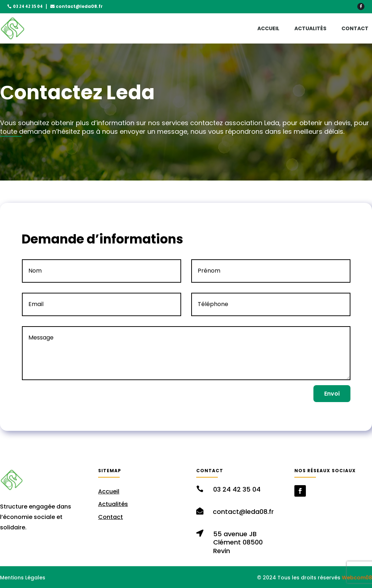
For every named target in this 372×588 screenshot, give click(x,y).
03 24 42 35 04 (28, 6)
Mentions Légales (23, 578)
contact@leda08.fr (79, 6)
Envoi (332, 394)
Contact (355, 28)
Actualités (310, 28)
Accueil (268, 28)
